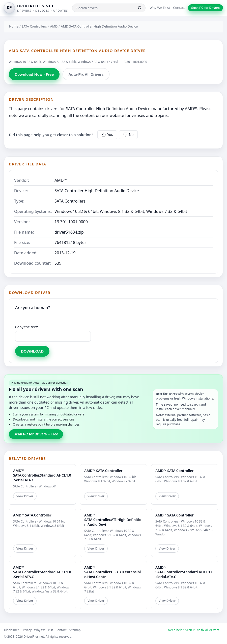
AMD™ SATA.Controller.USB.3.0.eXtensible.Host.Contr (112, 572)
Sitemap (75, 630)
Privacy (26, 630)
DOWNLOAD (32, 351)
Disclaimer (11, 630)
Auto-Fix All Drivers (86, 74)
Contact (179, 8)
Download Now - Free (34, 74)
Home (14, 26)
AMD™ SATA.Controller (103, 471)
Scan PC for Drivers (205, 8)
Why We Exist (160, 8)
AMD (54, 26)
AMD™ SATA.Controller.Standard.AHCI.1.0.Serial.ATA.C (42, 475)
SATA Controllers (34, 26)
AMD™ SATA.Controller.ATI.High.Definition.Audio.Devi (113, 520)
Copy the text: (27, 327)
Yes (107, 135)
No (128, 135)
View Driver (25, 496)
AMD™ (61, 180)
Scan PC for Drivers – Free (36, 434)
